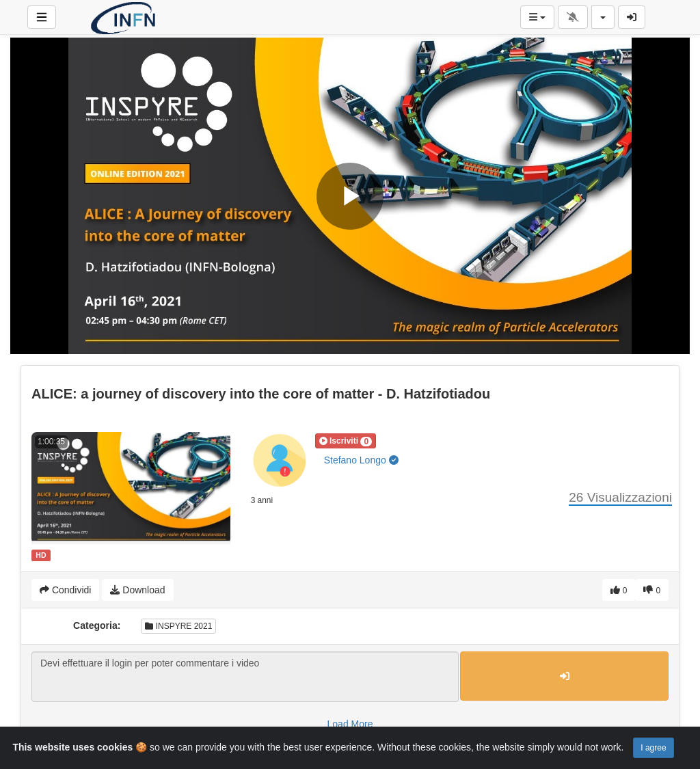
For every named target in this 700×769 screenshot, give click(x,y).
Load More (350, 724)
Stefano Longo (361, 460)
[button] (346, 441)
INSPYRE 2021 (178, 626)
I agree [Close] (653, 748)
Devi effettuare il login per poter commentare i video (245, 677)
